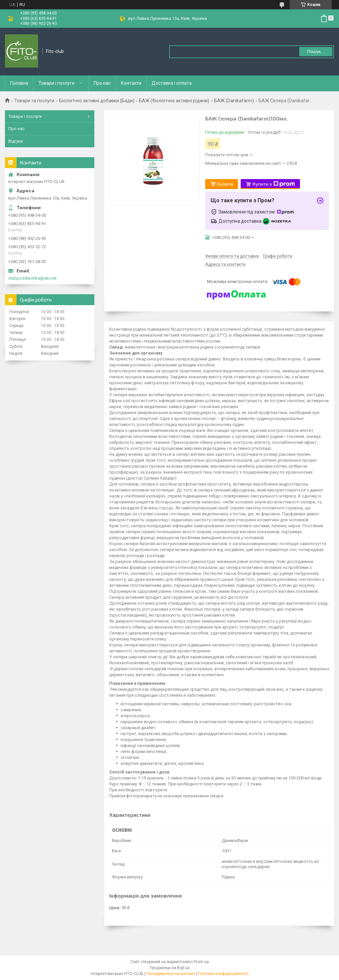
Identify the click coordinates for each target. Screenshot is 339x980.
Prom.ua (201, 962)
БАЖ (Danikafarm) (234, 101)
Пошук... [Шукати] (316, 51)
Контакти (131, 83)
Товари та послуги (34, 101)
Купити (225, 184)
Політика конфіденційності (223, 974)
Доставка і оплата (172, 83)
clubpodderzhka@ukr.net (32, 278)
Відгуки (16, 141)
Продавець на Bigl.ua (170, 968)
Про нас (102, 83)
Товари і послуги (56, 83)
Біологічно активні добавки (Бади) (97, 101)
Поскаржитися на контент (171, 974)
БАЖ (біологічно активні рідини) (174, 101)
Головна (19, 83)
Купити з (274, 184)
